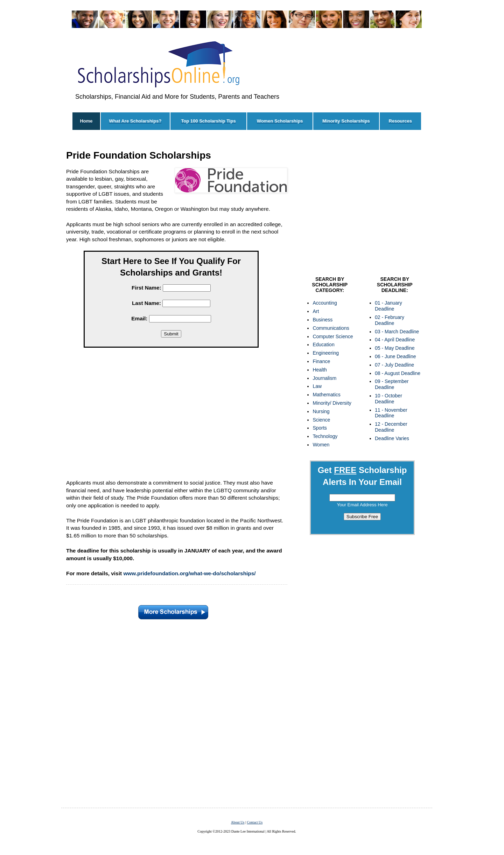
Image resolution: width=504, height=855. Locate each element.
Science (321, 420)
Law (317, 386)
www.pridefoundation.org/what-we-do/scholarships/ (189, 573)
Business (323, 320)
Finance (321, 361)
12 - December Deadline (391, 427)
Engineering (326, 353)
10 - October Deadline (388, 399)
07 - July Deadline (394, 365)
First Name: (146, 288)
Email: (139, 318)
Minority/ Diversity (332, 403)
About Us (238, 822)
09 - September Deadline (392, 384)
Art (316, 311)
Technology (325, 436)
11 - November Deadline (391, 413)
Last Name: (146, 303)
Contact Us (255, 822)
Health (320, 370)
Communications (331, 328)
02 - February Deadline (390, 320)
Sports (320, 428)
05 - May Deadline (395, 348)
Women (321, 445)
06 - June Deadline (395, 356)
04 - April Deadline (395, 340)
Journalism (324, 378)
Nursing (321, 411)
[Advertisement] (171, 415)
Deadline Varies (392, 438)
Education (323, 345)
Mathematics (326, 395)
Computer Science (333, 336)
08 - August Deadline (398, 373)
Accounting (325, 303)
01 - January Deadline (388, 306)
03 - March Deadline (397, 332)
